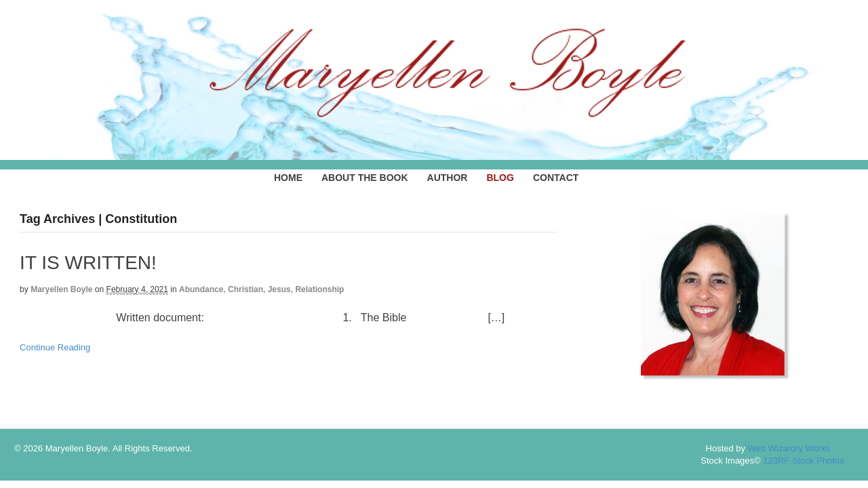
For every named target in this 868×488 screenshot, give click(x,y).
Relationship (319, 289)
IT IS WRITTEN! (88, 263)
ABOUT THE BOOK (365, 178)
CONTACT (556, 178)
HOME (288, 178)
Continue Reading (55, 347)
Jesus (279, 289)
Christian (245, 289)
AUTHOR (448, 178)
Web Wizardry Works (789, 448)
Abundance (201, 289)
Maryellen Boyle (61, 289)
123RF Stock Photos (803, 461)
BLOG (500, 178)
